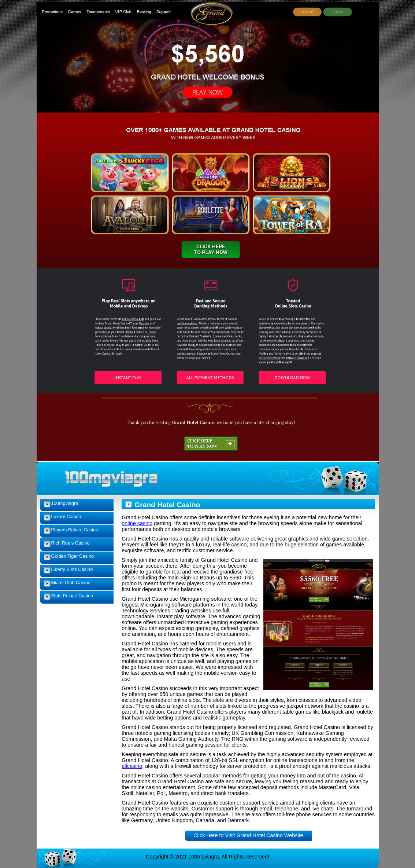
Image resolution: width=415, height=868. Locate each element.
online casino (137, 523)
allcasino (132, 766)
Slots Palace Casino (72, 596)
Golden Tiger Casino (73, 556)
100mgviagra (65, 503)
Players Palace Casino (75, 530)
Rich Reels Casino (71, 543)
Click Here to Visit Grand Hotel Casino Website (248, 835)
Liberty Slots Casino (72, 569)
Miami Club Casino (71, 583)
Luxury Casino (66, 517)
